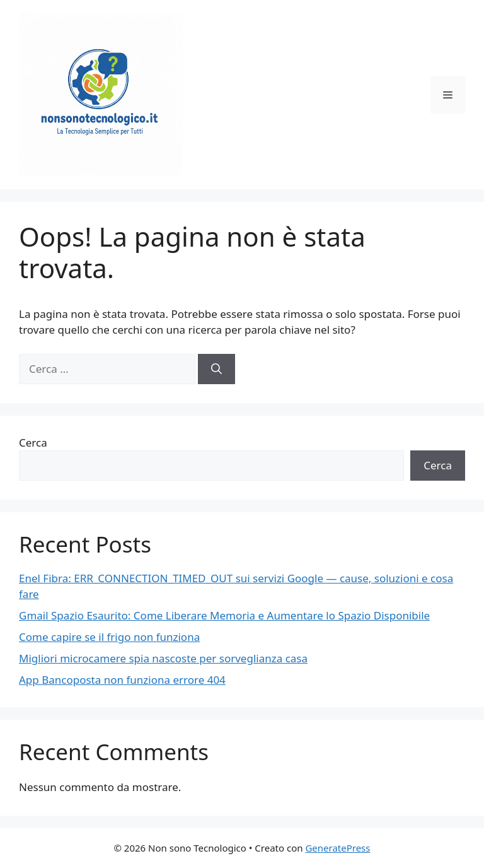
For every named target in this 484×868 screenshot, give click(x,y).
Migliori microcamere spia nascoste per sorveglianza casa (163, 658)
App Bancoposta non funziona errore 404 (122, 680)
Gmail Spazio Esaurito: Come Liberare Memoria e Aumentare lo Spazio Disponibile (224, 615)
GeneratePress (337, 848)
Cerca (33, 443)
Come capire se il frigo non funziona (109, 637)
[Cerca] (216, 369)
